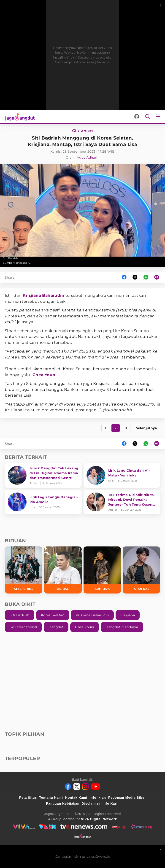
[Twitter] (77, 787)
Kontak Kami (76, 798)
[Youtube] (96, 787)
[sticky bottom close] (161, 848)
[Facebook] (68, 787)
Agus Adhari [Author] (87, 157)
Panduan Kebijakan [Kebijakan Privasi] (63, 804)
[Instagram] (85, 787)
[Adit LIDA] (102, 570)
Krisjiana (128, 615)
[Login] (137, 116)
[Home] (76, 131)
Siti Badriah (20, 615)
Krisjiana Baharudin (43, 295)
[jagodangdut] (82, 836)
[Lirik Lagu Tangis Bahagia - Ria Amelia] (43, 502)
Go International (23, 627)
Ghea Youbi (45, 375)
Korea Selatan (53, 615)
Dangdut (56, 627)
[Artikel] (87, 131)
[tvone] (84, 827)
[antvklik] (119, 827)
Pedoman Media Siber (127, 798)
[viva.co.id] (24, 827)
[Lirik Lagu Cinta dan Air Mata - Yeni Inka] (122, 475)
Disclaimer (91, 804)
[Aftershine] (24, 570)
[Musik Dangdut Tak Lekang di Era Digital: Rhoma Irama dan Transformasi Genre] (43, 475)
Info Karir (111, 804)
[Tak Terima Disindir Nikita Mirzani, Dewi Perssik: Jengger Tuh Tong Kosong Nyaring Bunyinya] (122, 502)
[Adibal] (63, 570)
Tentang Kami (51, 798)
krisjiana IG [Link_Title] (24, 263)
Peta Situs (28, 798)
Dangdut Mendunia (122, 627)
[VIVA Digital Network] (99, 819)
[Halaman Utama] (19, 116)
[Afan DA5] (141, 570)
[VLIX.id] (48, 827)
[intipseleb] (141, 827)
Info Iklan (98, 798)
